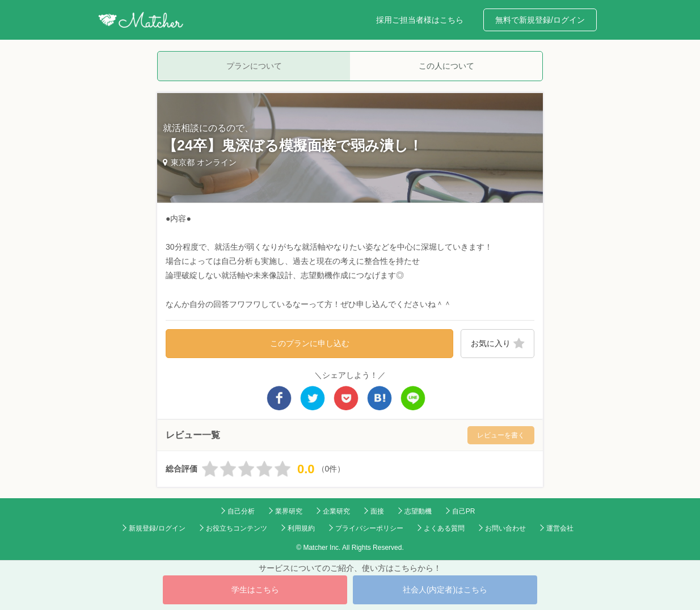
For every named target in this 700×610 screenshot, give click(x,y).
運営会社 (560, 528)
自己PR (464, 511)
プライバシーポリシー (369, 528)
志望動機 (418, 511)
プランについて (254, 66)
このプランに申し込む (310, 343)
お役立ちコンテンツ (237, 528)
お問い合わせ (505, 528)
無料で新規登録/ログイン (540, 20)
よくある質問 (444, 528)
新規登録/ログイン (157, 528)
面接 (377, 511)
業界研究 (289, 511)
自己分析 (241, 511)
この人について (446, 66)
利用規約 (301, 528)
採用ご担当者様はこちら (420, 20)
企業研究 (336, 511)
